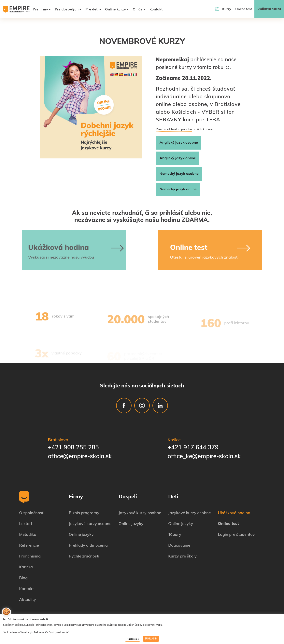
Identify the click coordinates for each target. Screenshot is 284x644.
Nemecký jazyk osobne (179, 174)
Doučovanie (179, 546)
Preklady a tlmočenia (88, 546)
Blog (23, 578)
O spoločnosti (32, 513)
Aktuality (28, 600)
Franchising (30, 557)
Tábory (175, 535)
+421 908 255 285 (73, 448)
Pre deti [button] (92, 10)
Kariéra (26, 567)
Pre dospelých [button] (67, 10)
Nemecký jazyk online (178, 189)
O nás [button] (138, 10)
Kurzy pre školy (182, 557)
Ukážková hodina (269, 9)
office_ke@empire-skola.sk (204, 457)
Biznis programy (84, 513)
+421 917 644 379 (193, 448)
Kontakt (156, 10)
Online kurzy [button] (115, 10)
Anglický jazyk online (178, 158)
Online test (244, 9)
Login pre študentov (236, 535)
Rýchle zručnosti (84, 557)
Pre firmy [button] (40, 10)
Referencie (29, 546)
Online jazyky (81, 535)
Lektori (26, 524)
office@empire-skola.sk (80, 457)
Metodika (28, 535)
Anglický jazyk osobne (179, 143)
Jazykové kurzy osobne (90, 524)
